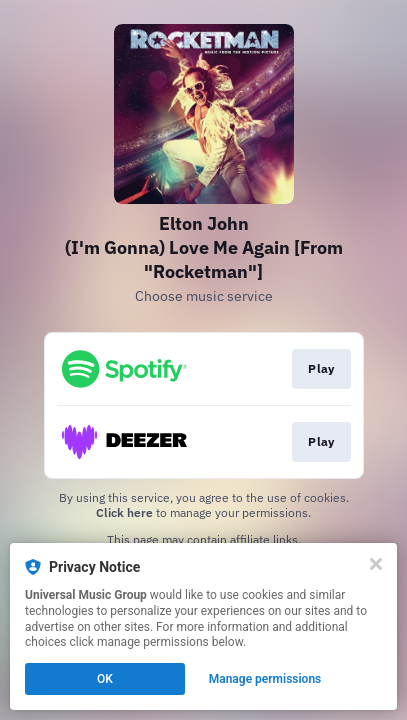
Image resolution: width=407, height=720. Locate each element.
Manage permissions (265, 679)
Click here (124, 512)
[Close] (376, 564)
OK (105, 679)
